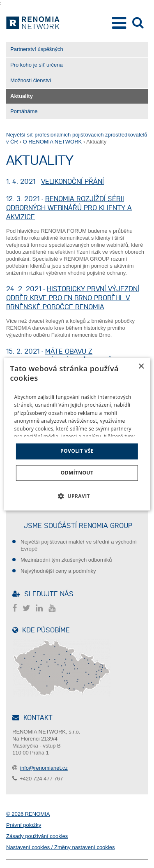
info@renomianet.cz (44, 768)
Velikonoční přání (72, 181)
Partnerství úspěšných (37, 49)
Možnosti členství (31, 80)
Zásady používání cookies (37, 836)
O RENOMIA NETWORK (52, 142)
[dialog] (77, 434)
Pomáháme (24, 111)
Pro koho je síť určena (37, 65)
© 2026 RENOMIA (28, 814)
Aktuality (22, 96)
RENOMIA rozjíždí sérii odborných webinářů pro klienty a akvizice (69, 208)
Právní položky (24, 825)
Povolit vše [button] (77, 451)
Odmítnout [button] (77, 473)
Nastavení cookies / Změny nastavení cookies (60, 847)
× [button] (141, 367)
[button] (77, 496)
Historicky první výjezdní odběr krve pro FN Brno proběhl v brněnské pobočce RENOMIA (73, 298)
